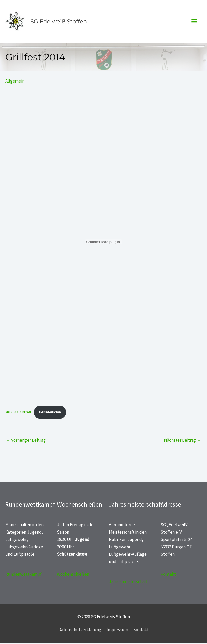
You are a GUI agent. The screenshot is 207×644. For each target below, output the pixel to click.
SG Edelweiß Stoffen (58, 22)
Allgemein (15, 82)
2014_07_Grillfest (18, 413)
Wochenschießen (73, 575)
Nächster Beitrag (183, 441)
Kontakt (168, 575)
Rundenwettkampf (23, 575)
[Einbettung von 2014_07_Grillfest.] (104, 243)
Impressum (117, 631)
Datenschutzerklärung (80, 631)
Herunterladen (50, 413)
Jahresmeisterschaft (128, 583)
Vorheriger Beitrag (26, 441)
